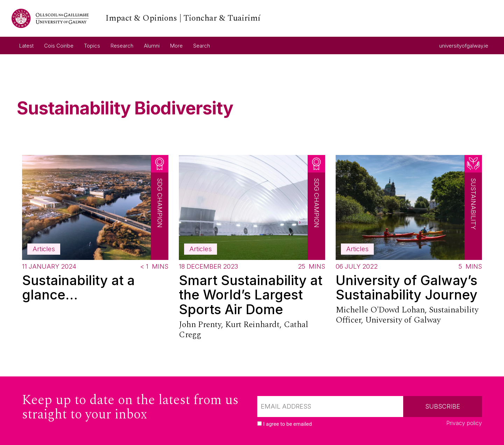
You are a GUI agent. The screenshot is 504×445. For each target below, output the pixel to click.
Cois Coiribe (59, 46)
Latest (26, 46)
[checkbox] (260, 423)
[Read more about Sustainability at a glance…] (95, 231)
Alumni (152, 46)
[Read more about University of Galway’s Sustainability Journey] (409, 242)
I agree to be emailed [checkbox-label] (288, 424)
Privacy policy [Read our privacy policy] (464, 423)
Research (122, 46)
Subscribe (443, 406)
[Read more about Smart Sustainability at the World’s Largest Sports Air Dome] (252, 249)
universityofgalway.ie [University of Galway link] (464, 43)
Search (202, 46)
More (176, 46)
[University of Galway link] (136, 18)
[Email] (330, 407)
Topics (92, 46)
